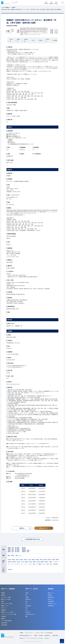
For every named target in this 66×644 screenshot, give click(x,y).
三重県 (50, 562)
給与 (32, 40)
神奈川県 (10, 562)
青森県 (13, 560)
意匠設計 (24, 548)
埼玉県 (49, 560)
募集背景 (17, 40)
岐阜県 (38, 562)
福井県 (26, 562)
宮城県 (21, 560)
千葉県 (53, 560)
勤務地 (40, 40)
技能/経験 (25, 40)
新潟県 (14, 562)
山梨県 (30, 562)
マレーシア (10, 564)
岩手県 (17, 560)
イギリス (44, 564)
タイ (22, 564)
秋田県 (25, 560)
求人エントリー (44, 528)
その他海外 (55, 564)
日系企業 (10, 570)
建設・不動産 (11, 556)
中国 (34, 564)
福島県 (33, 560)
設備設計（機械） (26, 551)
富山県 (18, 562)
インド (25, 564)
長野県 (34, 562)
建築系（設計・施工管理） (14, 548)
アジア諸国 (38, 564)
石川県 (22, 562)
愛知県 (46, 562)
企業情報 (54, 40)
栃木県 (41, 560)
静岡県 (42, 562)
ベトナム (30, 564)
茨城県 (37, 560)
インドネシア (17, 564)
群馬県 (45, 560)
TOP (62, 642)
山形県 (29, 560)
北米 (51, 564)
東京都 (57, 560)
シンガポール (56, 562)
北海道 (9, 560)
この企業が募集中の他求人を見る (32, 539)
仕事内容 (10, 40)
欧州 (48, 564)
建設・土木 (18, 556)
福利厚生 (46, 40)
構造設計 (24, 549)
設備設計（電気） (26, 552)
